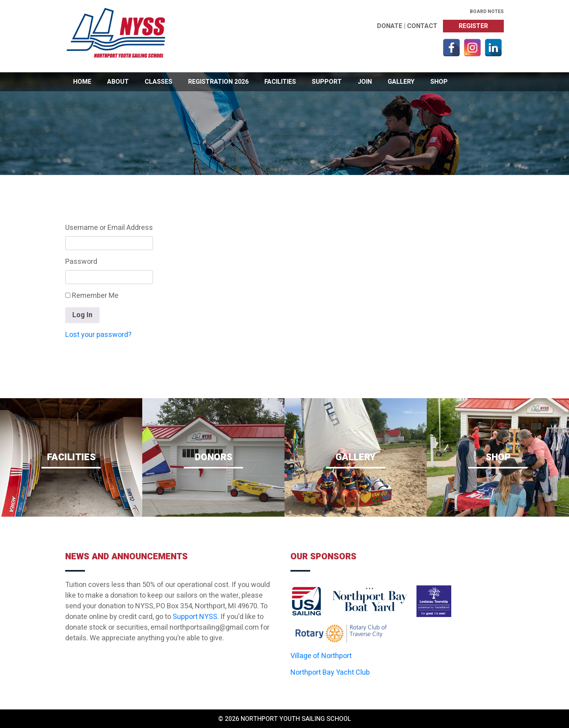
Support (327, 82)
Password (81, 262)
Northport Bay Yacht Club (330, 673)
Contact (422, 26)
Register (473, 26)
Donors (213, 459)
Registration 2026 (218, 82)
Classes (158, 82)
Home (82, 82)
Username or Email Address (109, 228)
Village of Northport (321, 656)
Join (365, 82)
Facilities (280, 82)
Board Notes (487, 11)
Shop (439, 82)
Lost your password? (98, 335)
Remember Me (92, 296)
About (118, 82)
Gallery (401, 82)
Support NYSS (195, 617)
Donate (390, 26)
